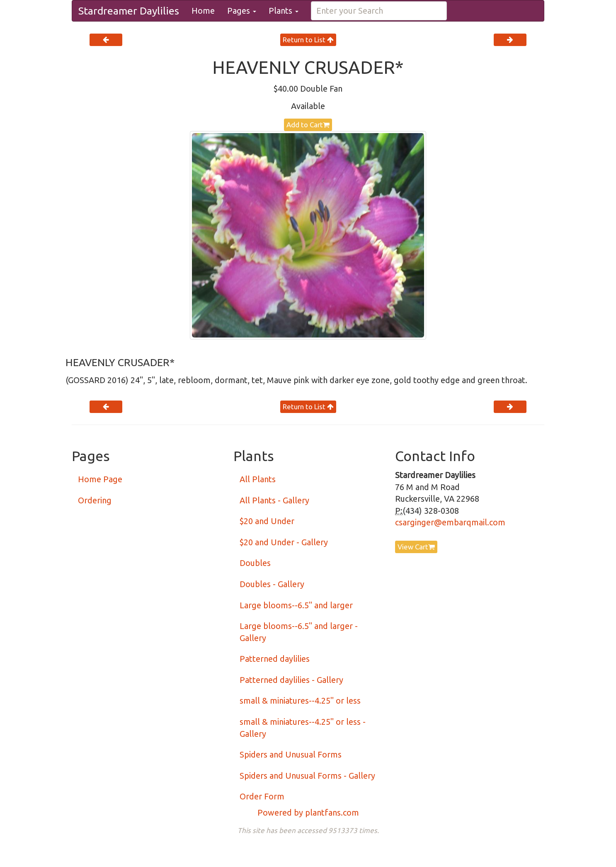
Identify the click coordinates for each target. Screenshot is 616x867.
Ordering (95, 500)
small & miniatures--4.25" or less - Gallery (303, 728)
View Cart (416, 547)
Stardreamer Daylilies (129, 11)
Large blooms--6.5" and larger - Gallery (299, 632)
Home (203, 11)
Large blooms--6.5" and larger (296, 605)
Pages (242, 11)
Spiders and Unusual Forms (291, 754)
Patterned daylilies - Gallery (291, 680)
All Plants (258, 479)
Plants (284, 11)
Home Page (100, 479)
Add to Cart (308, 125)
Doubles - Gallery (272, 584)
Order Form (262, 796)
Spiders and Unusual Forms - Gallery (307, 776)
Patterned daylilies (275, 659)
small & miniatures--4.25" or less (300, 701)
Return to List (308, 40)
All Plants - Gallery (274, 500)
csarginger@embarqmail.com (450, 522)
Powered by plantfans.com (308, 812)
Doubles (255, 563)
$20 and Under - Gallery (284, 542)
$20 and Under (267, 521)
